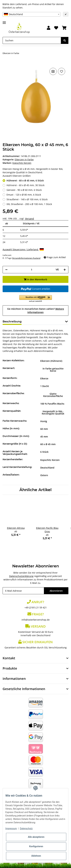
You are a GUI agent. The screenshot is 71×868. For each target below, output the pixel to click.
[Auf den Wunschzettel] (62, 71)
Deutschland (47, 468)
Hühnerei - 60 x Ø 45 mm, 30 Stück (25, 185)
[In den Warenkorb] (5, 62)
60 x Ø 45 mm (48, 444)
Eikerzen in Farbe (24, 159)
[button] (49, 28)
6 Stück (44, 452)
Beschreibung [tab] (12, 322)
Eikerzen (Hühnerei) (51, 361)
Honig (44, 421)
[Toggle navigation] (4, 21)
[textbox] (31, 14)
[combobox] (31, 14)
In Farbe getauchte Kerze (53, 370)
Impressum (11, 828)
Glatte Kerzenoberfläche (53, 395)
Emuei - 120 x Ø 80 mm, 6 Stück (24, 195)
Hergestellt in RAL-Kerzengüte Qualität (53, 412)
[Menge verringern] (6, 270)
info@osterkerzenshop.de (36, 620)
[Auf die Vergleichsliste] (53, 71)
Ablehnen (36, 856)
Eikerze (44, 378)
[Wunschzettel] (56, 28)
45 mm (44, 437)
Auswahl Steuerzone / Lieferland (23, 249)
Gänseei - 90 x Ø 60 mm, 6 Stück (24, 190)
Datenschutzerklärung (21, 576)
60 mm (44, 429)
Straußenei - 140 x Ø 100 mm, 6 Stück (27, 199)
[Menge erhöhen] (65, 270)
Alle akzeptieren (36, 837)
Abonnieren (56, 591)
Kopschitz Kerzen (50, 460)
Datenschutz (26, 828)
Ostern (44, 475)
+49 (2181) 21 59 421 (36, 607)
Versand (29, 219)
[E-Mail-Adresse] (23, 591)
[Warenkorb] (64, 28)
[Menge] (32, 270)
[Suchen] (32, 40)
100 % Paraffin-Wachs (52, 404)
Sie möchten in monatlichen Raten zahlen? (36, 311)
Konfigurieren (36, 846)
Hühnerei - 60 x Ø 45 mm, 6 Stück (25, 180)
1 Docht (45, 386)
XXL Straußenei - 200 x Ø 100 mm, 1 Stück (29, 204)
